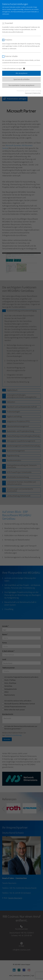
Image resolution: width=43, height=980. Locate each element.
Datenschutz (37, 93)
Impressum (28, 93)
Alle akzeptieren (22, 73)
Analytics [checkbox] (9, 40)
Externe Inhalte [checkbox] (11, 56)
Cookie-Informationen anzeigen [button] (14, 69)
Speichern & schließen (21, 79)
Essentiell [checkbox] (9, 23)
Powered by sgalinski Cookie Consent (29, 91)
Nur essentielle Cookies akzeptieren (21, 85)
